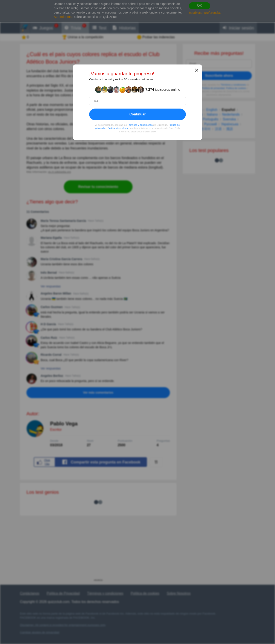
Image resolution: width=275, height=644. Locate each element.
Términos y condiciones (140, 125)
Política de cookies (118, 128)
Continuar (137, 114)
